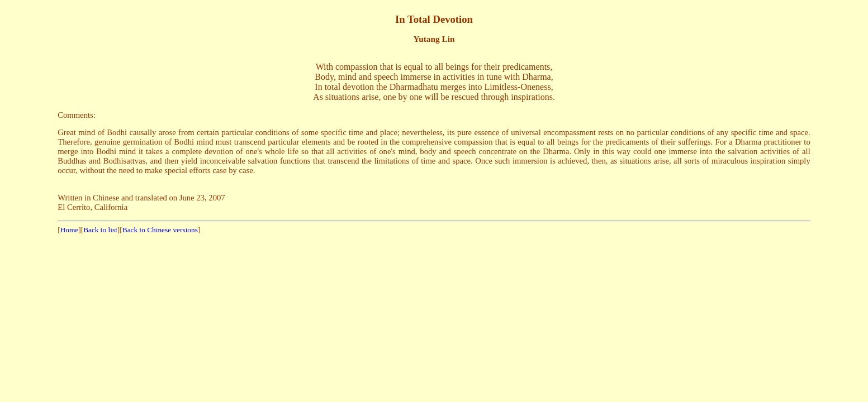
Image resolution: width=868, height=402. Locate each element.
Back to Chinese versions (160, 230)
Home (70, 230)
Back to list (100, 230)
